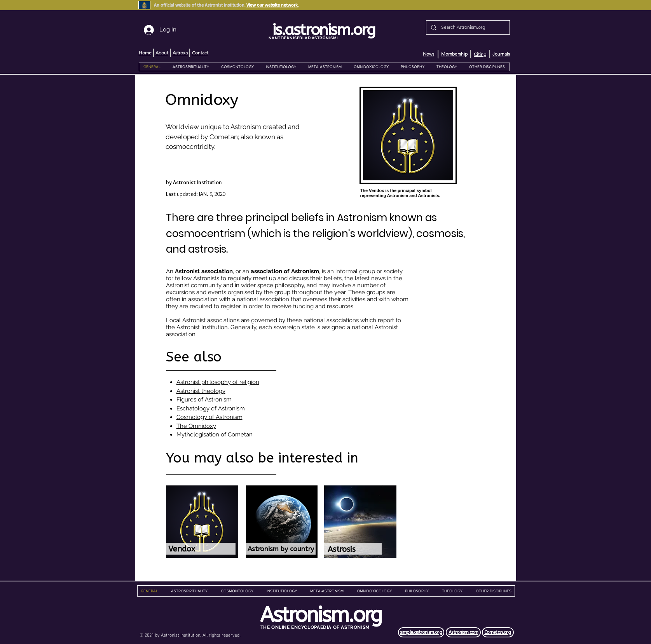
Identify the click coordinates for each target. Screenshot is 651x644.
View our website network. (272, 5)
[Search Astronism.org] (467, 27)
